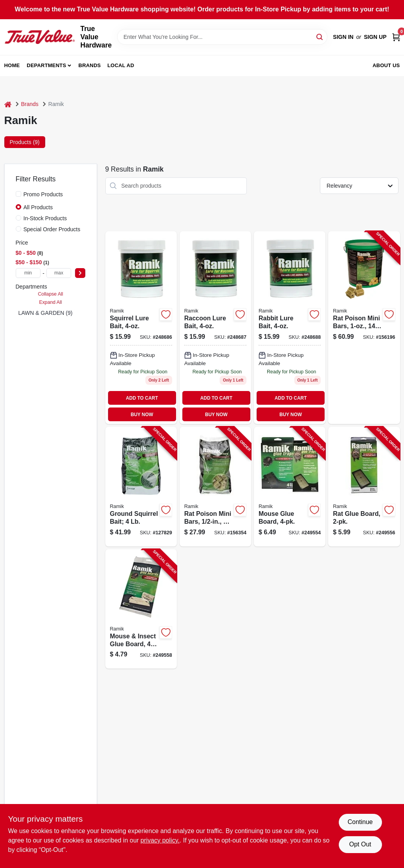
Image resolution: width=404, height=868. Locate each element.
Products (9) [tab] (25, 142)
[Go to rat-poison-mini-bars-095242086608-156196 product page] (364, 328)
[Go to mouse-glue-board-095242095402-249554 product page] (290, 487)
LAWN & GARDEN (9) (46, 313)
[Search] (320, 36)
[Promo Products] (18, 194)
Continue (360, 822)
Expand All (51, 302)
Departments (46, 65)
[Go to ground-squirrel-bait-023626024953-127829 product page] (141, 487)
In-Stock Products (45, 218)
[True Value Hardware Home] (40, 37)
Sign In (343, 37)
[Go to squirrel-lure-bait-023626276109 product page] (141, 328)
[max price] (59, 273)
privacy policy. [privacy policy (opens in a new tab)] (160, 840)
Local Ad (121, 65)
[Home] (8, 104)
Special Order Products (52, 229)
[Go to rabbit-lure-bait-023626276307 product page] (290, 328)
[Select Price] (80, 273)
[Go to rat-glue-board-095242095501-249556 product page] (364, 487)
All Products (38, 207)
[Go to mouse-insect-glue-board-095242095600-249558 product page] (141, 609)
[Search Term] (222, 37)
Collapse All (50, 294)
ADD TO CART (142, 398)
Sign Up (375, 37)
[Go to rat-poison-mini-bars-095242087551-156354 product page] (215, 487)
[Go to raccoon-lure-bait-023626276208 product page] (215, 328)
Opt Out (360, 844)
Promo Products (43, 194)
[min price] (28, 273)
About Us (386, 65)
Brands (90, 65)
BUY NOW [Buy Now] (142, 415)
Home (12, 65)
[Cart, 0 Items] (396, 37)
